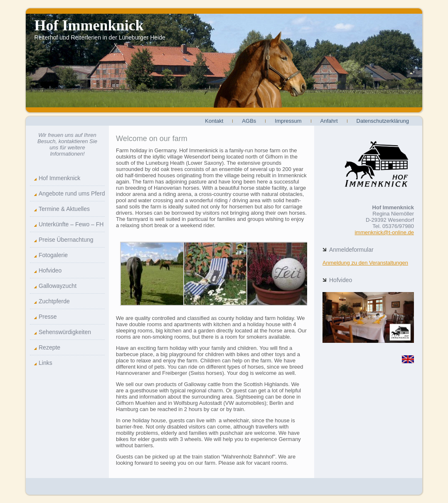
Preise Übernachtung (66, 240)
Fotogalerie (53, 255)
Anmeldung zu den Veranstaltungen (365, 263)
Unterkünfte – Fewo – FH (71, 224)
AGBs (249, 121)
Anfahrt (329, 121)
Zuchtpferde (54, 301)
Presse (48, 317)
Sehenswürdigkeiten (65, 332)
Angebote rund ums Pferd (72, 193)
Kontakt (214, 121)
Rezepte (49, 347)
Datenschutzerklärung (383, 121)
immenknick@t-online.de (384, 232)
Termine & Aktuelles (64, 209)
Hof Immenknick (89, 25)
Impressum (288, 121)
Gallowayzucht (58, 286)
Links (46, 363)
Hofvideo (50, 270)
